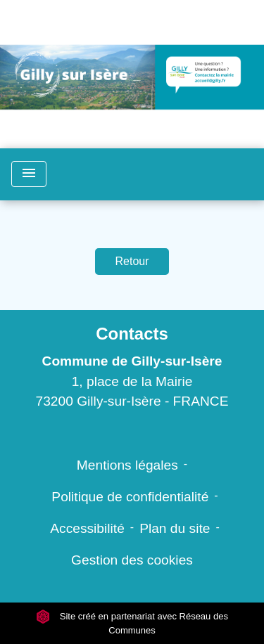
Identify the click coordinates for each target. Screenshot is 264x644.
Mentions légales (127, 465)
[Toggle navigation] (29, 174)
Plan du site (175, 528)
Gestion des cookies (132, 560)
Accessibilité (87, 528)
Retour (132, 261)
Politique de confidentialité (130, 497)
